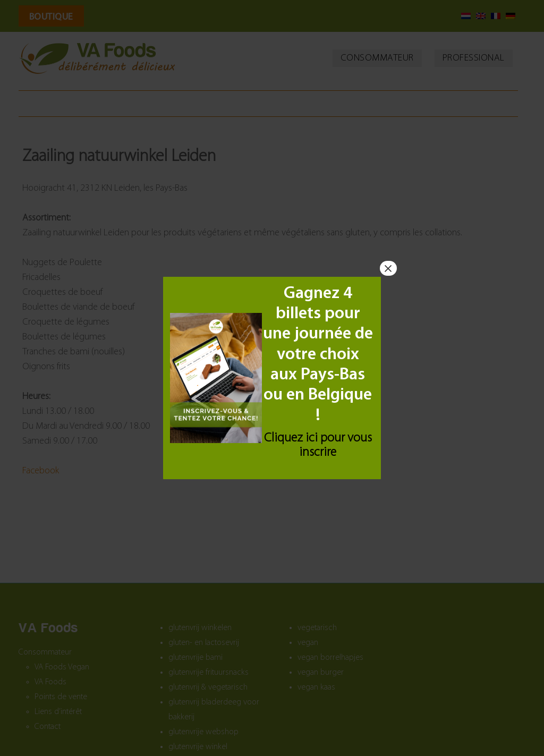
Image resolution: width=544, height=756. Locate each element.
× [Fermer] (388, 268)
